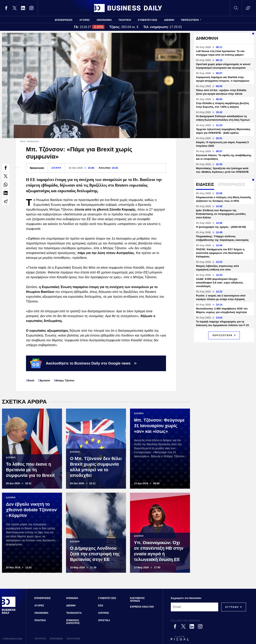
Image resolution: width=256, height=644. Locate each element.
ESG (101, 606)
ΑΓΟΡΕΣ (85, 20)
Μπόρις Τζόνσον (65, 381)
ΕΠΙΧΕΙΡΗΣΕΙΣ (64, 20)
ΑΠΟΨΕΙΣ (104, 613)
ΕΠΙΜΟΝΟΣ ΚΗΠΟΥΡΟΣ (73, 622)
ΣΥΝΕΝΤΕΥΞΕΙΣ (148, 20)
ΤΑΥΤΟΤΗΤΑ (40, 639)
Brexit (31, 381)
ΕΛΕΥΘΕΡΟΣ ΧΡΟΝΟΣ (137, 600)
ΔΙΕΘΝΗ (169, 20)
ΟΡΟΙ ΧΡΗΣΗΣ (74, 639)
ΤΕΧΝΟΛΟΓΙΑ (74, 613)
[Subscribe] (232, 607)
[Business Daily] (9, 613)
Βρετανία (45, 381)
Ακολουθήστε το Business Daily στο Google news (83, 363)
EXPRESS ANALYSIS (142, 607)
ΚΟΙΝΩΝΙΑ (72, 598)
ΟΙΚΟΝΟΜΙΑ (104, 20)
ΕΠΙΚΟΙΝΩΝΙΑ (56, 639)
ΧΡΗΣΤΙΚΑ (104, 620)
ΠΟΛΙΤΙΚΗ (125, 20)
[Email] (194, 607)
